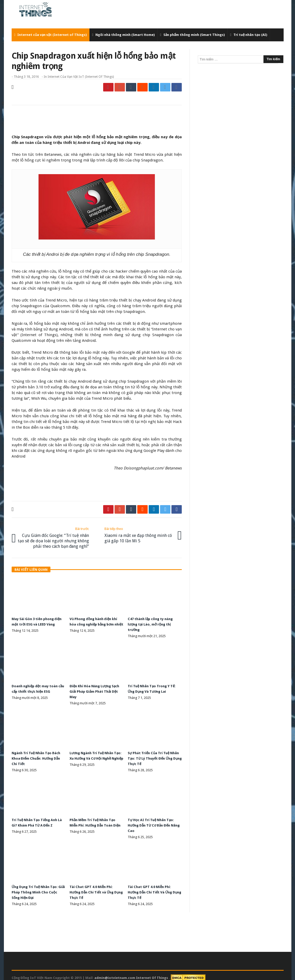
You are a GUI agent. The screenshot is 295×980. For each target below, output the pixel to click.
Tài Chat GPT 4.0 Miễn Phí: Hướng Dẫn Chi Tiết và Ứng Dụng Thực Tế (94, 888)
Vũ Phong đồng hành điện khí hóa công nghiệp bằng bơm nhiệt (96, 623)
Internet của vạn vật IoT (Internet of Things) (81, 77)
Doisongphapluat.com (143, 468)
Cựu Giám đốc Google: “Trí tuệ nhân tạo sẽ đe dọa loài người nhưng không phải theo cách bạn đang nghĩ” (54, 537)
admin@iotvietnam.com (115, 973)
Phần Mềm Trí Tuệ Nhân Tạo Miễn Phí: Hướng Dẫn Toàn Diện (94, 821)
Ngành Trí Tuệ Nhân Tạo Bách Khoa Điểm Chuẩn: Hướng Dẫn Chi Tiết (39, 755)
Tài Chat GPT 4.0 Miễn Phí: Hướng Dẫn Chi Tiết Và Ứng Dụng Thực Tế (152, 888)
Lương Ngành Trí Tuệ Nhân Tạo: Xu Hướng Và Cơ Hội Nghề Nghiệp (93, 755)
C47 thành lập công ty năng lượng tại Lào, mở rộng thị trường (153, 623)
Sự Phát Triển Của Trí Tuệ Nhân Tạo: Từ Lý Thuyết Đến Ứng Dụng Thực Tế (153, 755)
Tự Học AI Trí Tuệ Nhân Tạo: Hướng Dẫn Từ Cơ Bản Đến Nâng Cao (153, 821)
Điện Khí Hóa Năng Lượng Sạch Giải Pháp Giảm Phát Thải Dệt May (92, 689)
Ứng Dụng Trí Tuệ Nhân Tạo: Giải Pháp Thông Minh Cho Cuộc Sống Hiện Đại (37, 888)
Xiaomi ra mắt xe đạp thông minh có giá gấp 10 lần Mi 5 (139, 534)
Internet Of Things (152, 973)
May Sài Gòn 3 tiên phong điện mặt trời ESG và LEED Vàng (35, 623)
